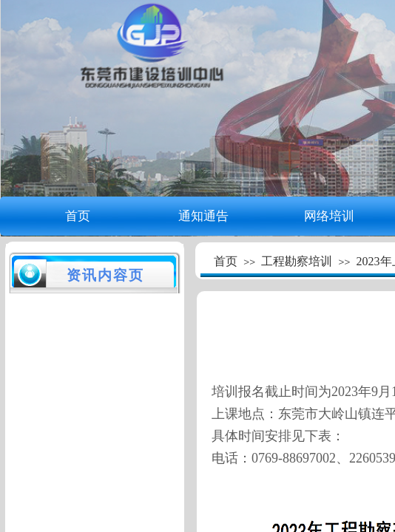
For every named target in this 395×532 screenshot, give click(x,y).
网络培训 (329, 216)
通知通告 (203, 216)
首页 (78, 216)
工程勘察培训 (297, 261)
